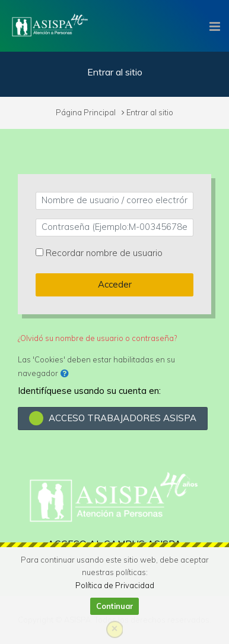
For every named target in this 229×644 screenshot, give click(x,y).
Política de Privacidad (115, 585)
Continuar (115, 606)
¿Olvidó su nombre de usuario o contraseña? (97, 338)
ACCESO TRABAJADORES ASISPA (113, 418)
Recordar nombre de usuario (104, 253)
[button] (65, 374)
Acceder (115, 284)
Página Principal (86, 112)
